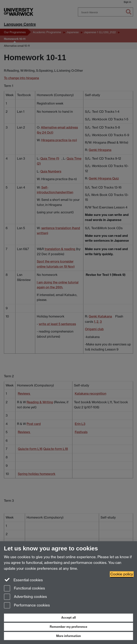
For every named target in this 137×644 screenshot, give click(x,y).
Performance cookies (27, 606)
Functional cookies (24, 589)
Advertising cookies (25, 597)
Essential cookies (23, 580)
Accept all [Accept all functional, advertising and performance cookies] (68, 618)
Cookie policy (122, 574)
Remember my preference (68, 627)
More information (68, 636)
